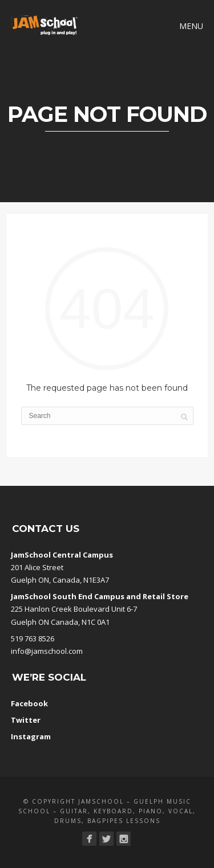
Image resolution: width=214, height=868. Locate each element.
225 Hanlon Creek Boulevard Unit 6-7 (74, 609)
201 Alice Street (37, 567)
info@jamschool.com (47, 651)
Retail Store (165, 596)
